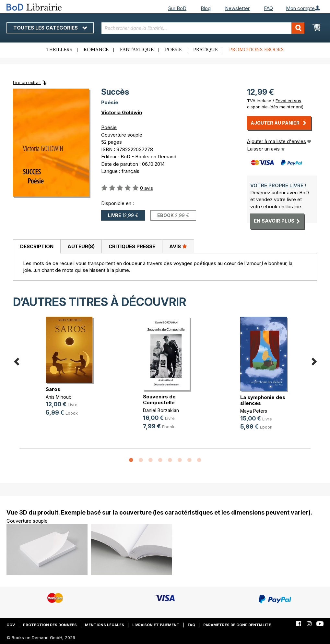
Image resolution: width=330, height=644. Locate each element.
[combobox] (203, 28)
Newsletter (237, 8)
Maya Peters (254, 411)
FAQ (268, 8)
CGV (11, 625)
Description (37, 246)
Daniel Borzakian (161, 410)
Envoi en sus (288, 101)
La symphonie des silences (263, 400)
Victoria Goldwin (122, 112)
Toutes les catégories (50, 28)
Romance (96, 50)
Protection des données (50, 625)
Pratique (206, 50)
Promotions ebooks (256, 50)
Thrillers (59, 50)
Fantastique (137, 50)
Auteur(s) (81, 246)
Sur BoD (177, 8)
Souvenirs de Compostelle (159, 400)
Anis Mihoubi (59, 397)
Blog (206, 8)
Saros (53, 389)
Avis (178, 246)
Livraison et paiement (156, 625)
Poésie (173, 50)
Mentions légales (105, 625)
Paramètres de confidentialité (237, 625)
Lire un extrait (27, 82)
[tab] (37, 247)
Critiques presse (132, 246)
